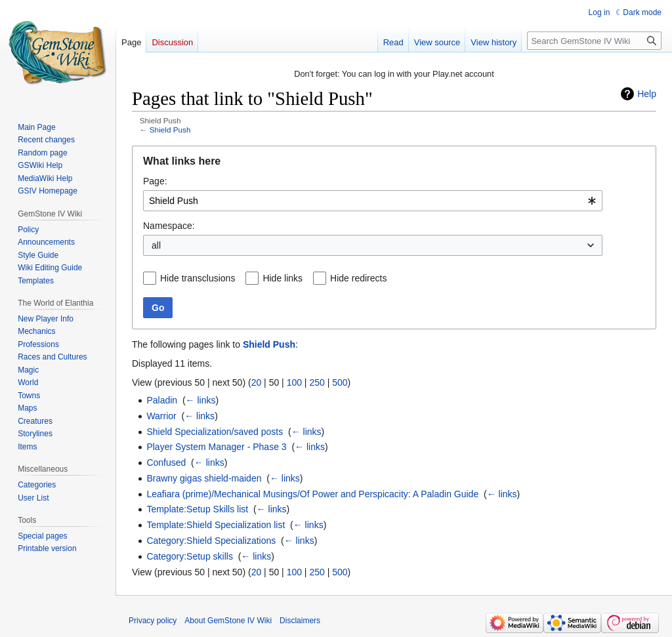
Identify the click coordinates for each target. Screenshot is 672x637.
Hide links (283, 278)
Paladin (162, 400)
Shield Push (170, 130)
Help (647, 94)
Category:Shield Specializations (211, 541)
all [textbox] (156, 245)
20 (257, 382)
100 (294, 382)
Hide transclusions (198, 278)
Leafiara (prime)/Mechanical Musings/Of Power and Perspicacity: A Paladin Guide (312, 494)
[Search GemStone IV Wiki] (594, 41)
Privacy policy (153, 621)
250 (317, 382)
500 (340, 382)
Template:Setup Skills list (197, 509)
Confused (166, 462)
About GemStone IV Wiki (228, 621)
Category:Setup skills (190, 556)
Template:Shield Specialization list (216, 525)
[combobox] (373, 201)
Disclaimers (300, 621)
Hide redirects (358, 278)
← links (201, 400)
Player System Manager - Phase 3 (216, 447)
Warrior (161, 416)
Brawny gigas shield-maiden (204, 478)
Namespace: (169, 226)
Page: (155, 181)
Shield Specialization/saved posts (215, 432)
